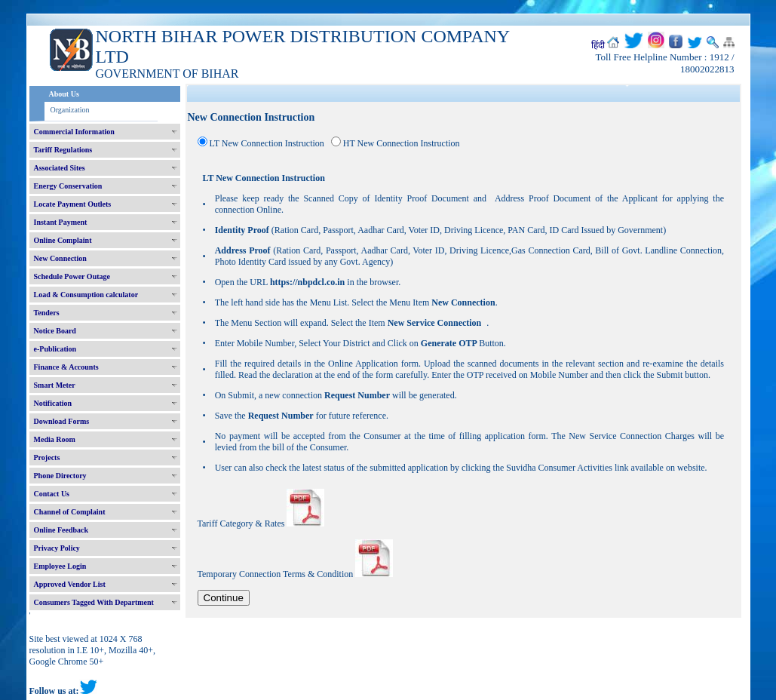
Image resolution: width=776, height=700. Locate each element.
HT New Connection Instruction (402, 143)
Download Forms (62, 421)
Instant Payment (61, 222)
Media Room (55, 439)
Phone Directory (60, 476)
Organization (70, 110)
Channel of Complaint (70, 512)
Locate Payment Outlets (73, 204)
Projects (47, 457)
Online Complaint (63, 240)
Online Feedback (61, 530)
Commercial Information (74, 132)
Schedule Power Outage (72, 276)
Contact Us (52, 494)
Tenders (47, 313)
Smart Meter (55, 385)
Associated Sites (60, 168)
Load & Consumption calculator (86, 295)
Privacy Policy (57, 548)
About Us (64, 94)
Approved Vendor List (70, 584)
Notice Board (55, 331)
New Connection (60, 258)
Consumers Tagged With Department (94, 602)
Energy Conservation (68, 186)
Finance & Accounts (66, 367)
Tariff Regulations (63, 150)
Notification (53, 403)
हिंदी (598, 45)
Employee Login (60, 566)
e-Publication (55, 349)
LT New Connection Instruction (267, 143)
